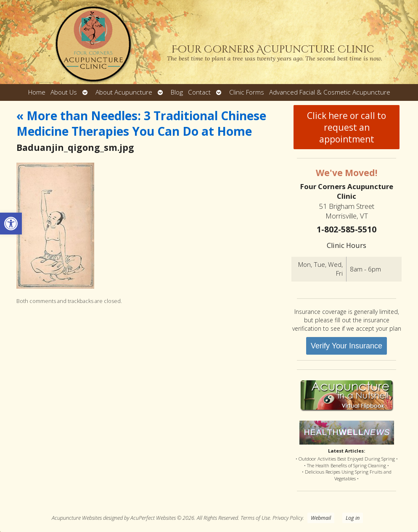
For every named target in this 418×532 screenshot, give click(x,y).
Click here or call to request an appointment (347, 127)
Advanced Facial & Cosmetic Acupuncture (330, 92)
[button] (11, 224)
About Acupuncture (124, 92)
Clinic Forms (247, 92)
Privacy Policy (288, 518)
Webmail (321, 518)
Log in (353, 518)
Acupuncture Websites (77, 518)
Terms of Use (255, 518)
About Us (64, 92)
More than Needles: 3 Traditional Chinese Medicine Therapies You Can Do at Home (141, 123)
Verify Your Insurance (347, 346)
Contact (199, 92)
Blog (177, 92)
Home (37, 92)
